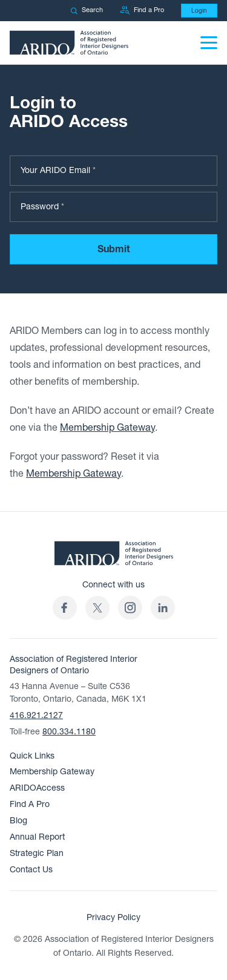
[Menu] (209, 43)
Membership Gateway (107, 428)
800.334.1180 (69, 732)
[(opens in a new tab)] (97, 608)
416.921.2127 (36, 715)
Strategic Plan (37, 853)
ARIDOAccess (37, 788)
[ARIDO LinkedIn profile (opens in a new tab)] (163, 608)
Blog (18, 821)
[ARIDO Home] (114, 557)
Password (42, 207)
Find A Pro (30, 804)
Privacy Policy (113, 917)
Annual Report (37, 837)
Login (199, 11)
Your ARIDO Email (58, 170)
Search (87, 10)
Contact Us (31, 870)
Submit (114, 249)
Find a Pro (142, 11)
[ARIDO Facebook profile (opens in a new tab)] (65, 608)
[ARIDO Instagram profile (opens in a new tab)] (130, 608)
